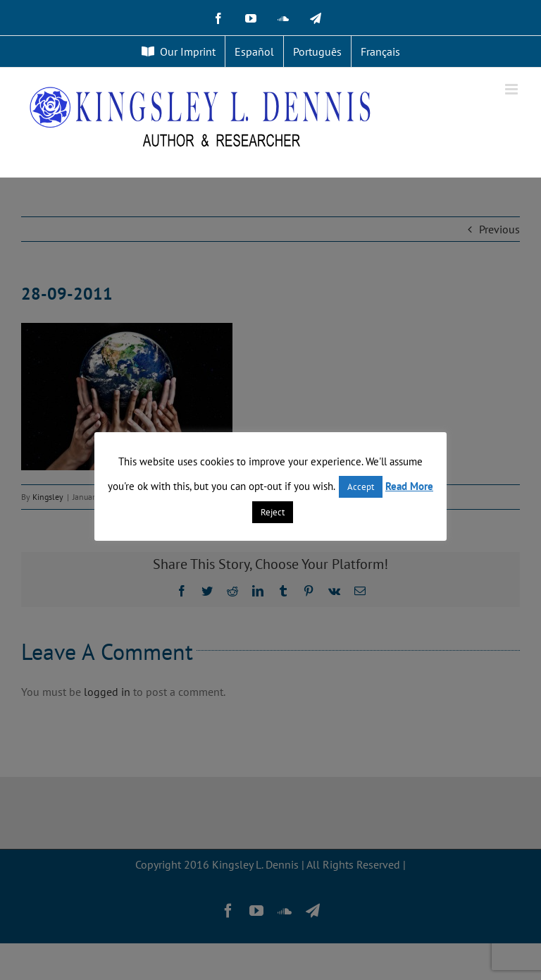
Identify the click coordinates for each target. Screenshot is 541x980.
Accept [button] (361, 487)
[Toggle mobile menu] (512, 89)
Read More (409, 486)
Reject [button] (273, 512)
